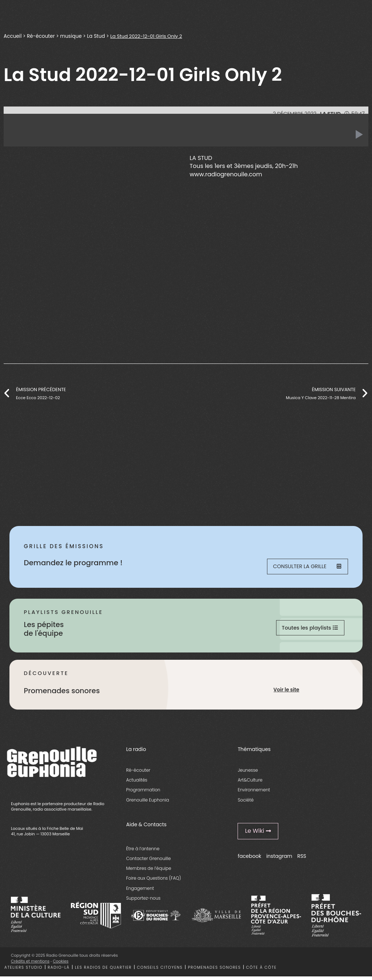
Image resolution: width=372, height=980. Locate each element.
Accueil (13, 36)
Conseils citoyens (160, 971)
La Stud (96, 36)
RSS (302, 860)
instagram (279, 860)
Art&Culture (250, 784)
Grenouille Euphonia (147, 803)
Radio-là (58, 971)
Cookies (61, 965)
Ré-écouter (41, 36)
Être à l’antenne (143, 852)
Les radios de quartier (103, 971)
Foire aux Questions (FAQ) (153, 882)
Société (246, 803)
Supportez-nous (143, 901)
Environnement (254, 793)
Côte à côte (261, 971)
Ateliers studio (23, 971)
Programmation (143, 793)
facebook (249, 860)
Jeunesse (248, 773)
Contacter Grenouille (148, 862)
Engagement (140, 891)
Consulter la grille (307, 567)
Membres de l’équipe (149, 872)
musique (71, 36)
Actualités (137, 784)
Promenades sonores (214, 971)
